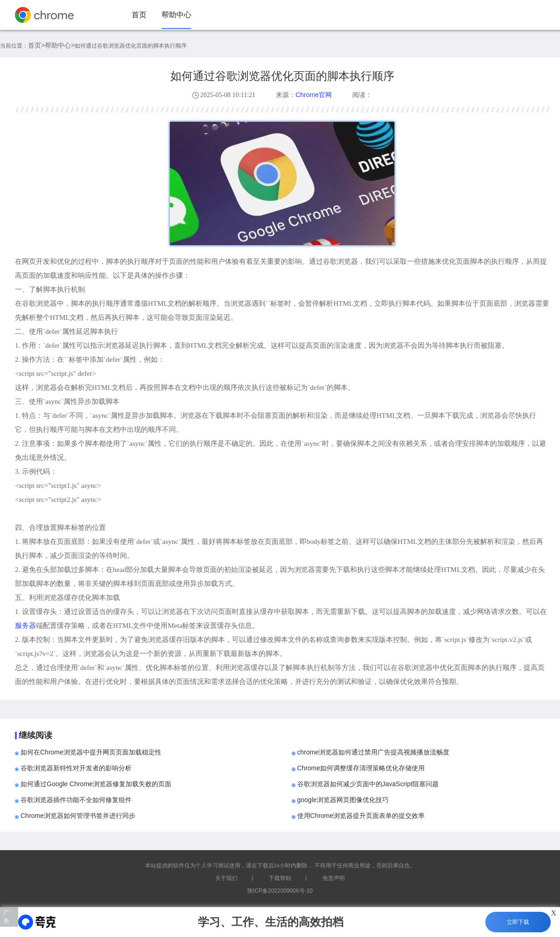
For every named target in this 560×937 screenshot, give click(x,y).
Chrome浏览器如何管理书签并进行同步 (78, 816)
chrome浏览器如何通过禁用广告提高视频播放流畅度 (374, 752)
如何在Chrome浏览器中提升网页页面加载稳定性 (91, 752)
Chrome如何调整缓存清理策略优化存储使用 (361, 768)
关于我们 (226, 878)
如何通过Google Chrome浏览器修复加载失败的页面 (96, 784)
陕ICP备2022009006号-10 (280, 891)
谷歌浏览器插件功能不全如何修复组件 (76, 800)
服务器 (25, 625)
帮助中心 (176, 15)
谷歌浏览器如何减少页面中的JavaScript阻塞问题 (368, 784)
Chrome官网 (314, 95)
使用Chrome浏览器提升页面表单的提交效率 (361, 816)
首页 (139, 15)
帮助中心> (60, 45)
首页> (36, 45)
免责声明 (334, 878)
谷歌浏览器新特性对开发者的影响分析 (76, 768)
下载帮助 (280, 878)
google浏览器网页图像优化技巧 (343, 800)
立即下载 (518, 922)
